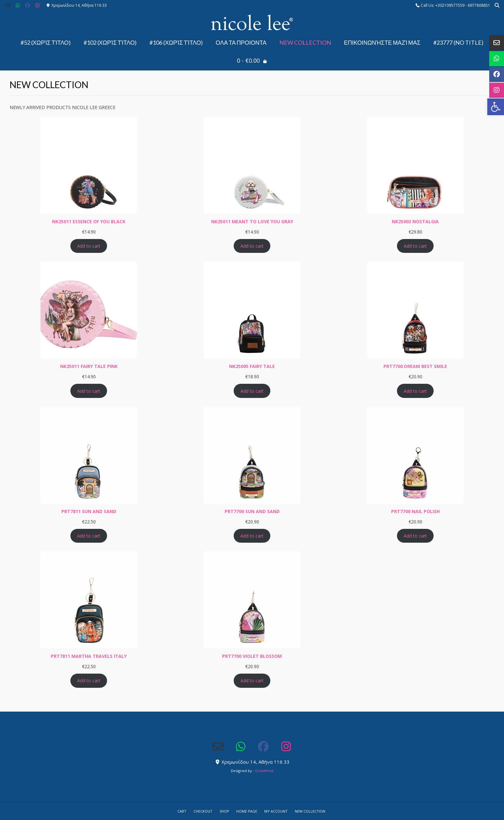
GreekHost (264, 771)
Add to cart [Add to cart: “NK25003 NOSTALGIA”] (415, 246)
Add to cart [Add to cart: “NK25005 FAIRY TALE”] (252, 391)
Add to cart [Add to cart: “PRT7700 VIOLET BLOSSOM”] (252, 681)
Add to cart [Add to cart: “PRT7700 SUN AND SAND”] (252, 536)
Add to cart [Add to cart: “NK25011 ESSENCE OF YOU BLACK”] (89, 246)
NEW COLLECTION (305, 42)
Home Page (247, 811)
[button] (496, 107)
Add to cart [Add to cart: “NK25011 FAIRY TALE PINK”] (89, 391)
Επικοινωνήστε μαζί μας (382, 42)
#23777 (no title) (458, 42)
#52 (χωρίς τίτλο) (46, 42)
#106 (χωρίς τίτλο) (176, 42)
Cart (182, 811)
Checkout (203, 811)
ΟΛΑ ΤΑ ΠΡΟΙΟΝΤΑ (241, 42)
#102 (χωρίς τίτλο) (110, 42)
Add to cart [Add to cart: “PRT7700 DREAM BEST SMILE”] (415, 391)
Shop (224, 811)
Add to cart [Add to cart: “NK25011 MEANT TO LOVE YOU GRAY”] (252, 246)
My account (276, 811)
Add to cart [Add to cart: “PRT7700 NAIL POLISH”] (415, 536)
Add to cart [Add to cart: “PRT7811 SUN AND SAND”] (89, 536)
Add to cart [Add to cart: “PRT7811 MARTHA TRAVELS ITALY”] (89, 681)
